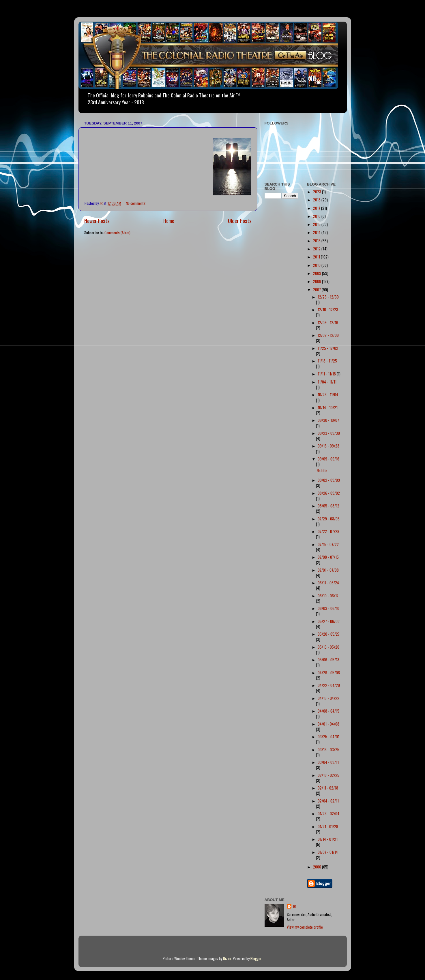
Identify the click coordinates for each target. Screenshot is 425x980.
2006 (318, 867)
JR (294, 907)
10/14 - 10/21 (328, 407)
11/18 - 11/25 (327, 361)
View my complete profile (305, 927)
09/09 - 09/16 (328, 459)
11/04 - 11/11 (327, 382)
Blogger (256, 958)
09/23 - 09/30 (329, 433)
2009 (318, 273)
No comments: (136, 203)
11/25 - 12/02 (328, 348)
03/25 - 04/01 (328, 737)
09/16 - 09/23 (328, 446)
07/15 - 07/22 (328, 544)
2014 (317, 232)
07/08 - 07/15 (328, 557)
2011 (317, 257)
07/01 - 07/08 (328, 570)
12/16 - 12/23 (328, 309)
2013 (317, 241)
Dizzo (227, 958)
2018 (317, 200)
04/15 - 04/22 (328, 698)
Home (169, 220)
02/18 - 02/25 (328, 775)
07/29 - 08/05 (329, 519)
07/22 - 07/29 (328, 531)
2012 (317, 249)
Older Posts (240, 220)
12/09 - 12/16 (328, 322)
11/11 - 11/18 (327, 374)
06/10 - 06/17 (328, 596)
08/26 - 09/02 (329, 493)
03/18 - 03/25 (328, 749)
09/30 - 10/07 (328, 420)
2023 (318, 192)
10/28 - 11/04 (328, 394)
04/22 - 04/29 (329, 685)
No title (322, 471)
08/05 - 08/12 (328, 506)
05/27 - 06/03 (329, 621)
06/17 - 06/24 (328, 583)
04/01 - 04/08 (328, 724)
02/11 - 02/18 (328, 788)
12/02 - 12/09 (328, 335)
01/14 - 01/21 (328, 839)
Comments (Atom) (117, 233)
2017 (317, 208)
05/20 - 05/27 (329, 634)
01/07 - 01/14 (328, 852)
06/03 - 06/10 (328, 608)
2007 (317, 290)
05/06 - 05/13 (328, 660)
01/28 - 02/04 (328, 813)
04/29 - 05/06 (329, 673)
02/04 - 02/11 (328, 801)
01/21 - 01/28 (328, 826)
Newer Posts (97, 220)
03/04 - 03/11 (328, 762)
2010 (317, 265)
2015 (317, 224)
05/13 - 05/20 (328, 647)
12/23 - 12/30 (328, 297)
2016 (317, 216)
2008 (318, 281)
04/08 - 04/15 (328, 711)
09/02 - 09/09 (329, 480)
